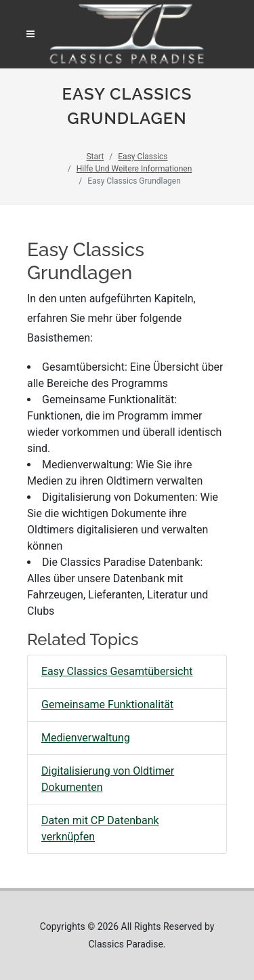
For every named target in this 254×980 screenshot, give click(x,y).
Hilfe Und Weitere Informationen (134, 169)
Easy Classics (143, 157)
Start (95, 157)
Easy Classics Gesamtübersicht (117, 671)
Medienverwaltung (86, 738)
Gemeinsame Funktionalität (107, 705)
